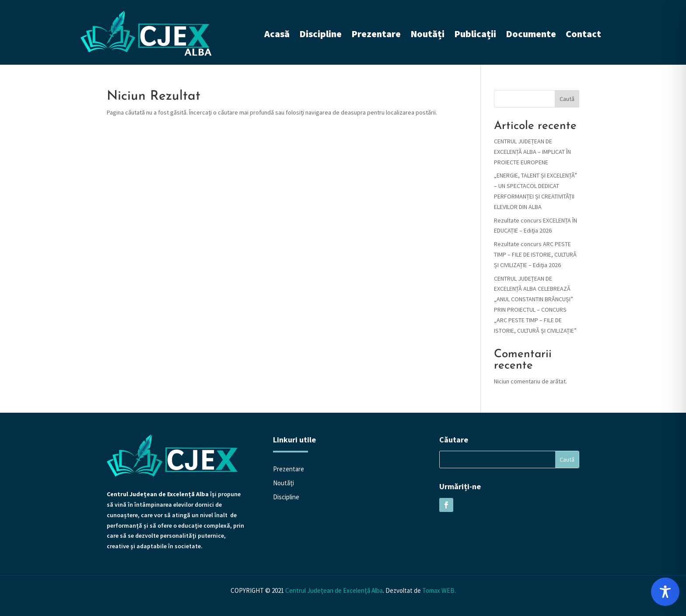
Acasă (277, 34)
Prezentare (376, 34)
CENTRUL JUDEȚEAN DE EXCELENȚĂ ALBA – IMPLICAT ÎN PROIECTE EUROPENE (532, 152)
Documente (531, 34)
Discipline (320, 34)
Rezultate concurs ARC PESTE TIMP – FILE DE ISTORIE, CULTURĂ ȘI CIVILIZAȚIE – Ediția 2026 (535, 254)
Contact (583, 34)
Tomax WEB (438, 590)
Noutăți (427, 34)
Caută (567, 99)
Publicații (475, 34)
